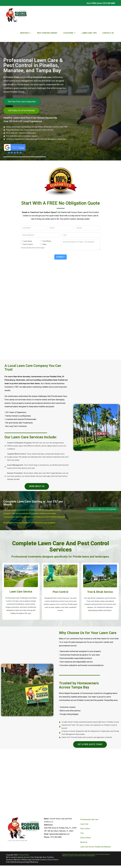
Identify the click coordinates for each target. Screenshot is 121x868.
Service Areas (85, 838)
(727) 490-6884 (109, 3)
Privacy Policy (24, 855)
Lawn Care (84, 824)
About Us (84, 842)
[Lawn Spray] (22, 241)
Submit (61, 257)
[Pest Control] (22, 244)
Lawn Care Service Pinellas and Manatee (95, 847)
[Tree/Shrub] (41, 241)
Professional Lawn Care (89, 819)
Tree (82, 833)
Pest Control (85, 829)
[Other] (41, 244)
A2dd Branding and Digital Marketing (24, 862)
